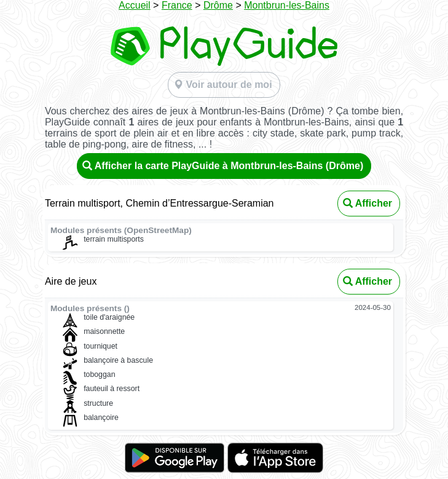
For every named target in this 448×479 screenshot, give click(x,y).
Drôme (218, 5)
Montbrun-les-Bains (287, 5)
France (177, 5)
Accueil (135, 5)
